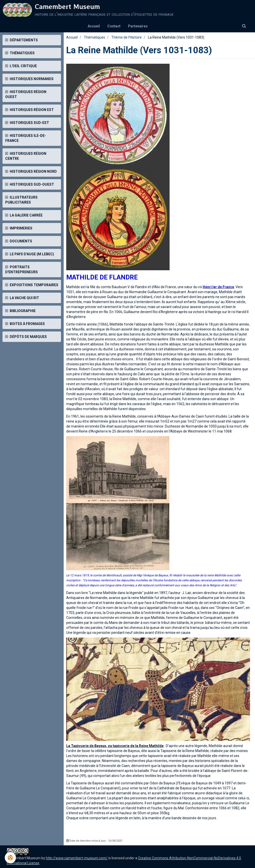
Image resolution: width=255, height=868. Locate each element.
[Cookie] (11, 858)
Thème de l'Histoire (127, 37)
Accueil (94, 26)
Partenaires (138, 26)
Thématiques (95, 37)
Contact (114, 26)
